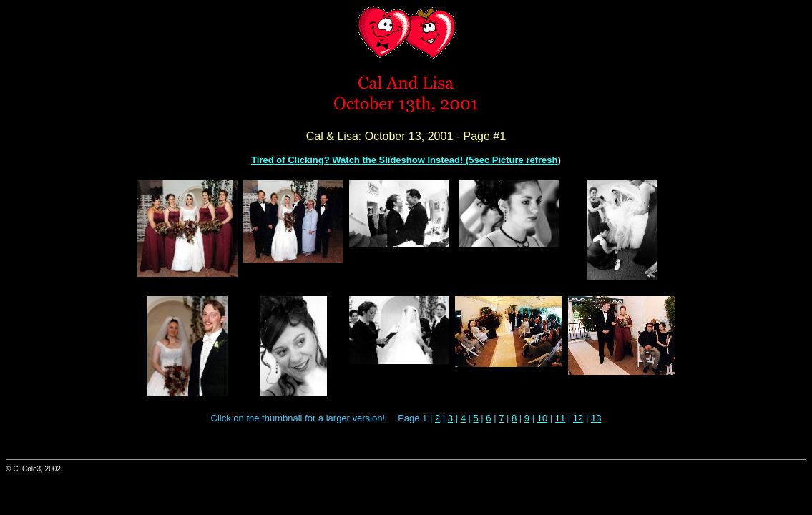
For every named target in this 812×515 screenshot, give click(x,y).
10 (542, 418)
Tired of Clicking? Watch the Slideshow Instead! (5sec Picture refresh (404, 160)
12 (578, 418)
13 (596, 418)
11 (560, 418)
